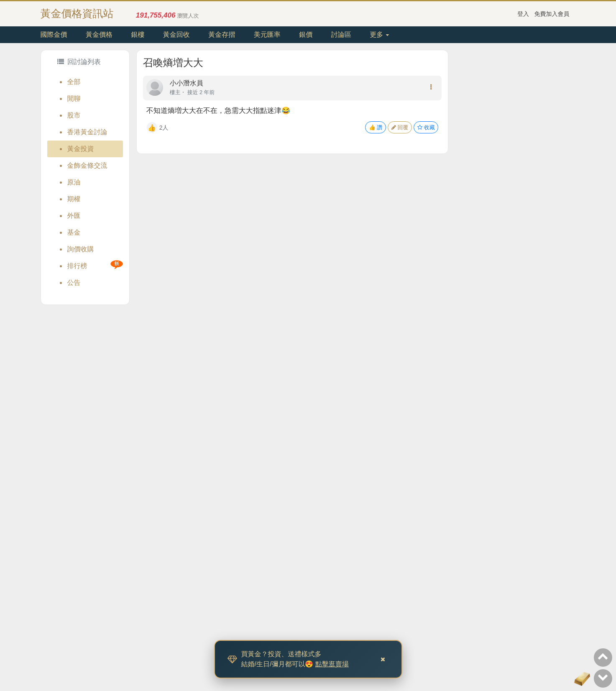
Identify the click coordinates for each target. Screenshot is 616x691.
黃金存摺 (222, 35)
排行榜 (77, 266)
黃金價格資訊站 (77, 13)
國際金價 (54, 35)
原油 (74, 182)
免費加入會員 (552, 14)
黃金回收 (176, 35)
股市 (74, 115)
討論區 (341, 35)
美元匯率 (267, 35)
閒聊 (74, 99)
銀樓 (138, 35)
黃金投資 (81, 149)
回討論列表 (79, 62)
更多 (379, 35)
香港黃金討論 (87, 132)
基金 (74, 232)
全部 (74, 82)
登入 (523, 14)
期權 (74, 199)
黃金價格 (99, 35)
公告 (74, 283)
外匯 (74, 216)
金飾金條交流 (87, 165)
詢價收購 (81, 249)
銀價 (306, 35)
